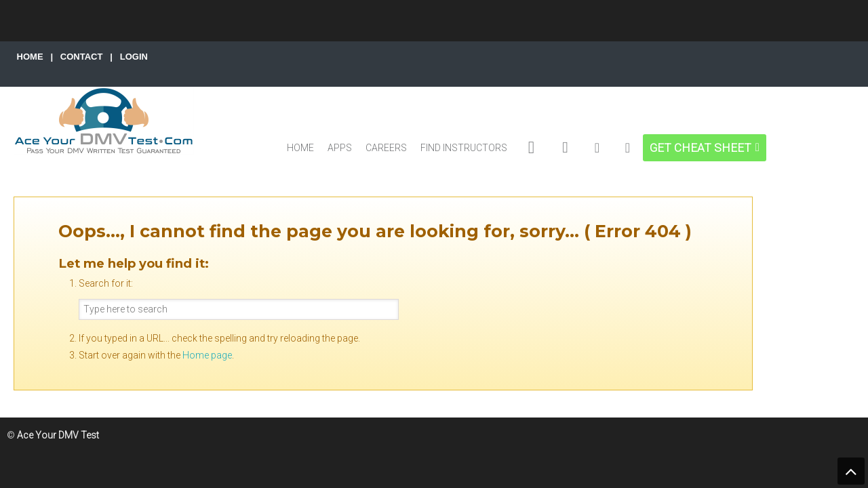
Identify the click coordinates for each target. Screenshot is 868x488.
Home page (207, 355)
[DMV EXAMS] (531, 148)
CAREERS (386, 148)
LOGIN (134, 57)
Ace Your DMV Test (104, 121)
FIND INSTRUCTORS (464, 148)
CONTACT (82, 57)
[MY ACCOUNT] (628, 148)
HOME (30, 57)
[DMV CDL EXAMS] (597, 148)
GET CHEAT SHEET (701, 148)
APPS (340, 148)
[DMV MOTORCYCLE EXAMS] (565, 148)
